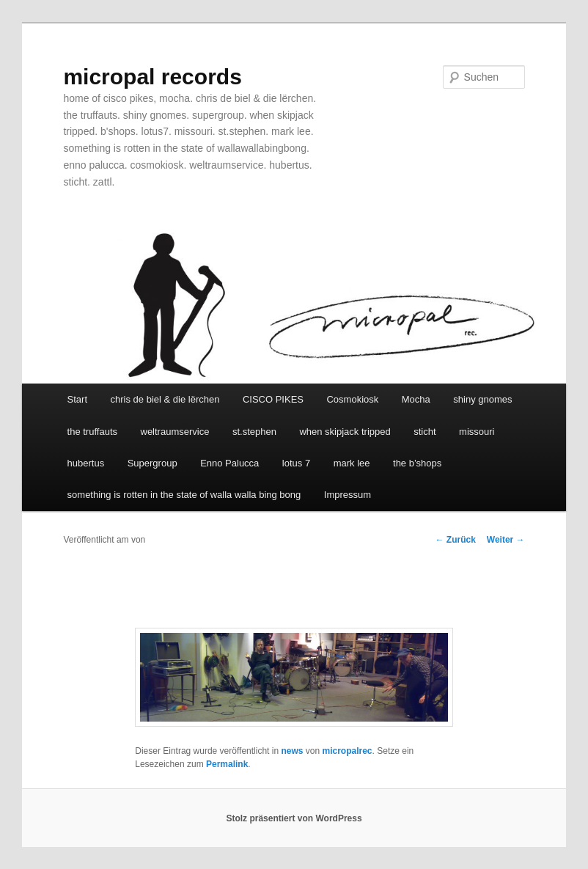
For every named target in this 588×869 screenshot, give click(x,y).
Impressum (348, 495)
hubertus (86, 463)
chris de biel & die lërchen (165, 399)
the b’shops (417, 463)
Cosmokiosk (352, 399)
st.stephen (254, 432)
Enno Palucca (229, 463)
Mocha (416, 399)
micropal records (152, 77)
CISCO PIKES (273, 399)
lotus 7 (296, 463)
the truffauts (92, 432)
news (292, 751)
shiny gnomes (482, 399)
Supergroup (152, 463)
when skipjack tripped (345, 432)
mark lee (352, 463)
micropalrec (347, 751)
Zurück (455, 540)
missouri (477, 432)
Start (77, 399)
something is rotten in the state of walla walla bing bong (184, 495)
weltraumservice (175, 432)
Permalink (227, 764)
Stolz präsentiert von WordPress (294, 818)
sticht (425, 432)
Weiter (506, 540)
